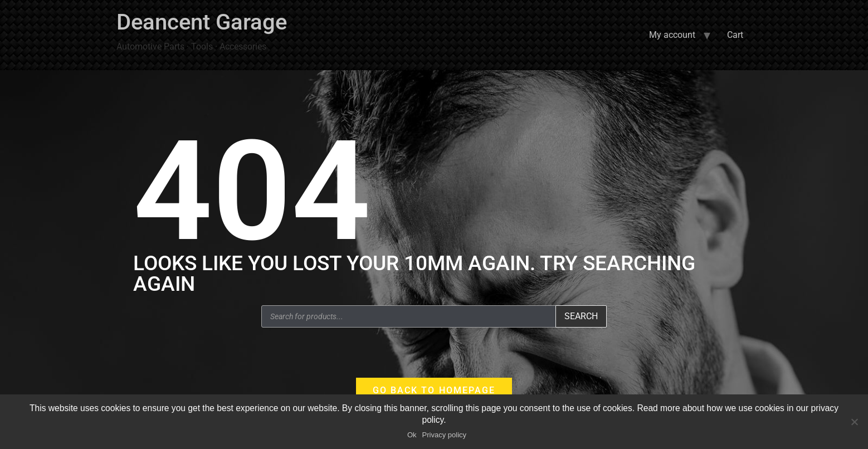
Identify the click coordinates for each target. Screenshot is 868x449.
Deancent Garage (202, 22)
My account (672, 35)
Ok (412, 435)
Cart (735, 35)
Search (581, 316)
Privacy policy (444, 435)
